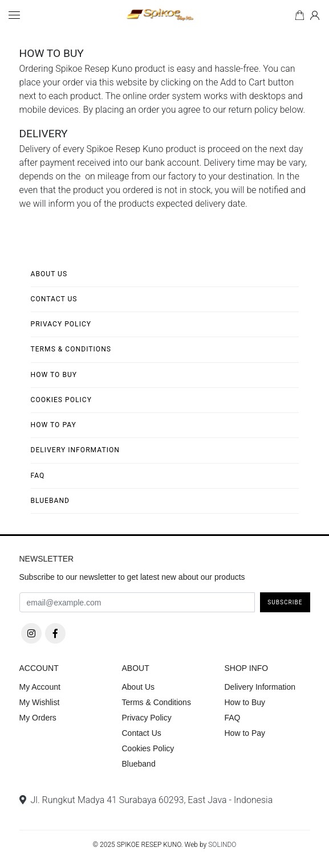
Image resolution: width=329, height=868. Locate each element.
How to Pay (54, 425)
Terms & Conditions (71, 349)
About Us (49, 274)
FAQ (38, 476)
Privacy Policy (61, 324)
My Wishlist (40, 702)
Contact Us (54, 299)
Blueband (50, 501)
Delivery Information (75, 450)
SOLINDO (222, 845)
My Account (40, 687)
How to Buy (54, 375)
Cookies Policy (61, 400)
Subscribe (285, 602)
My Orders (38, 718)
